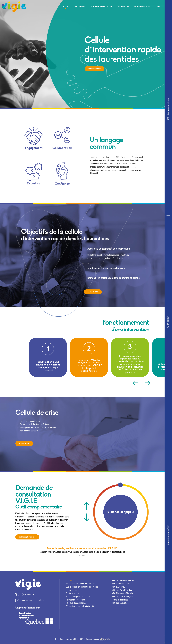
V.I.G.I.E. (76, 639)
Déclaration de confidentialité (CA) (80, 606)
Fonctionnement (79, 6)
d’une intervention (80, 584)
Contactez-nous (72, 593)
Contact (158, 6)
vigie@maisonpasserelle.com (168, 109)
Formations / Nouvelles (142, 6)
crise (72, 590)
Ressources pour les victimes (78, 597)
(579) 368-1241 (168, 322)
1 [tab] (120, 485)
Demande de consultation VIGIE (168, 535)
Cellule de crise (123, 6)
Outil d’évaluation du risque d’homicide (82, 587)
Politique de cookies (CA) (76, 603)
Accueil (66, 6)
